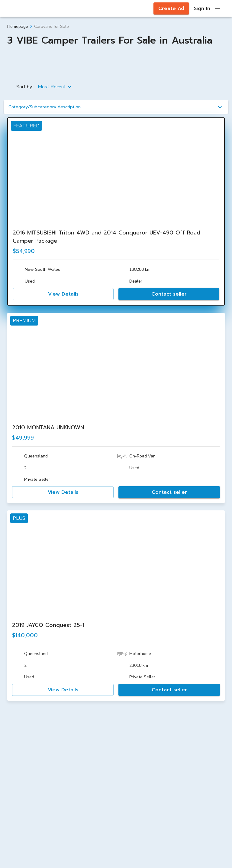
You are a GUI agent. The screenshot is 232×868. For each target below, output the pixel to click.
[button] (116, 107)
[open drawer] (217, 8)
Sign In (202, 8)
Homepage (18, 26)
